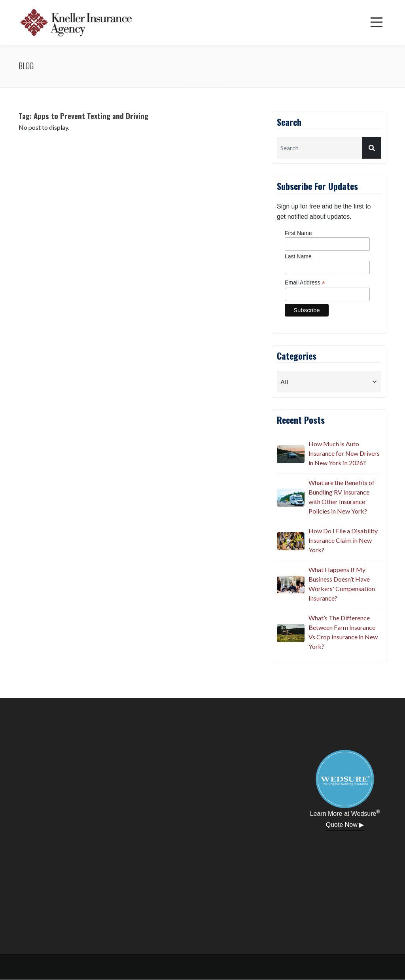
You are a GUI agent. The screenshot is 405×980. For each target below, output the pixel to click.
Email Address (305, 283)
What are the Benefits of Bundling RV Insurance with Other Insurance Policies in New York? (342, 497)
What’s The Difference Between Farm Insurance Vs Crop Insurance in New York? (343, 632)
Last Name (298, 256)
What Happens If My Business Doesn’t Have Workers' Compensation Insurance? (342, 584)
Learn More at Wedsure (345, 813)
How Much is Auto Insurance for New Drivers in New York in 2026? (344, 453)
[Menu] (377, 22)
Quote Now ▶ (345, 825)
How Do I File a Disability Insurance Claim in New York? (343, 540)
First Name (298, 233)
